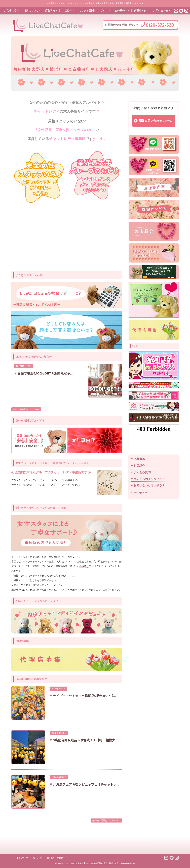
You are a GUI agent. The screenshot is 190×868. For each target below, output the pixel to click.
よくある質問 (142, 472)
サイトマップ (19, 858)
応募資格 (139, 459)
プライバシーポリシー (35, 858)
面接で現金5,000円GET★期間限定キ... (45, 373)
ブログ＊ (105, 10)
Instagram (140, 492)
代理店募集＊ (141, 10)
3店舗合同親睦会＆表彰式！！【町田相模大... (85, 740)
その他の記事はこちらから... (106, 820)
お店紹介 (139, 466)
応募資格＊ (51, 10)
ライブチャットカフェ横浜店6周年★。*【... (84, 696)
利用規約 (51, 858)
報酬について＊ (32, 10)
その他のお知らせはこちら (26, 409)
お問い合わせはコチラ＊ (149, 486)
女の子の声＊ (122, 10)
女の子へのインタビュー (149, 479)
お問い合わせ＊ (162, 10)
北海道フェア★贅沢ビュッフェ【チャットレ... (86, 784)
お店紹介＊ (68, 10)
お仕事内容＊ (12, 10)
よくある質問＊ (87, 10)
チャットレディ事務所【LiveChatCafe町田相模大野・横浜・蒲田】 (92, 863)
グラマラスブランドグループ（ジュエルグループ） (38, 480)
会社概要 (60, 858)
